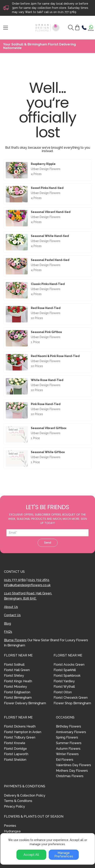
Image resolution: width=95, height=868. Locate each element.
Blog (7, 624)
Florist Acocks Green (69, 665)
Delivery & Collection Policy (25, 795)
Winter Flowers (67, 754)
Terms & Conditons (18, 801)
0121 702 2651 (39, 580)
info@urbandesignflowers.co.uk (27, 585)
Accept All (31, 855)
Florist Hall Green (17, 670)
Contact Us (12, 615)
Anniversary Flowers (71, 732)
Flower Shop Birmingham (72, 703)
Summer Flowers (69, 743)
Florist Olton (63, 692)
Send (47, 543)
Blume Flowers (15, 640)
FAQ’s (8, 632)
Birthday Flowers (69, 726)
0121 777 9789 (67, 12)
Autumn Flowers (68, 749)
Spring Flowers (67, 737)
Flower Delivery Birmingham (25, 703)
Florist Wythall (64, 687)
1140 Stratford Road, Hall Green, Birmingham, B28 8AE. (28, 596)
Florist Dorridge (15, 749)
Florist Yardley (64, 681)
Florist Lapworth (16, 754)
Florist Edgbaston (17, 692)
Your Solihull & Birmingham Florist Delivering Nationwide (40, 46)
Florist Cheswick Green (71, 698)
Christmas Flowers (70, 776)
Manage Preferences (64, 855)
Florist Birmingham (18, 698)
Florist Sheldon (15, 760)
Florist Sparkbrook (67, 676)
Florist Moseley (15, 687)
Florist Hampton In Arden (23, 732)
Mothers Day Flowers (72, 771)
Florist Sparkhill (65, 670)
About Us (11, 607)
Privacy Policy (14, 806)
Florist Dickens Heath (20, 726)
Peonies (10, 826)
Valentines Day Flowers (73, 765)
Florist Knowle (15, 743)
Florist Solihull (14, 665)
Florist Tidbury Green (20, 737)
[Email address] (47, 533)
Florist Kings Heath (18, 681)
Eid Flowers (65, 760)
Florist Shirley (14, 676)
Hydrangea (12, 831)
